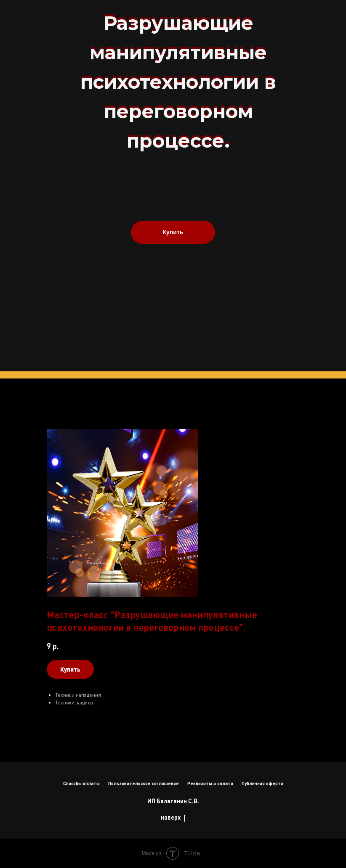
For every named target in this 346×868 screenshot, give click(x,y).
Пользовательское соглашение (144, 783)
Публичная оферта (262, 783)
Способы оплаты (81, 783)
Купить (173, 232)
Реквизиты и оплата (210, 783)
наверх (173, 818)
